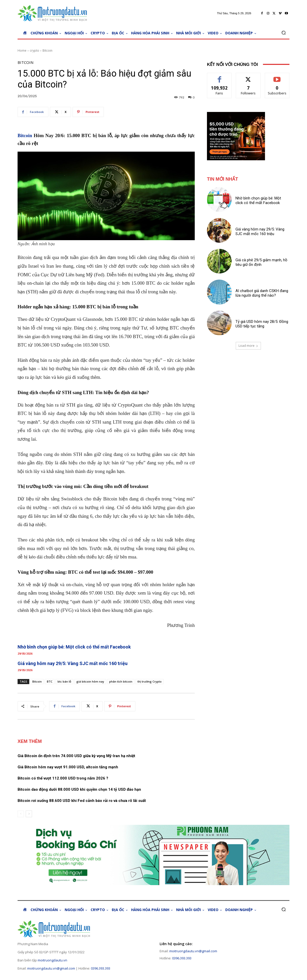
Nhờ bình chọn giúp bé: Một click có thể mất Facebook (74, 647)
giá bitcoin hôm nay (90, 681)
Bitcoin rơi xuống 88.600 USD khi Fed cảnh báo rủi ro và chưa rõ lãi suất (82, 801)
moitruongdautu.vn (52, 960)
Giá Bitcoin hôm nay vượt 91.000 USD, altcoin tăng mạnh (68, 767)
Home (22, 51)
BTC (50, 681)
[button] (283, 33)
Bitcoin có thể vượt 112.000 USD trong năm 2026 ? (63, 778)
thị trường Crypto (150, 681)
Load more (248, 346)
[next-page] (29, 814)
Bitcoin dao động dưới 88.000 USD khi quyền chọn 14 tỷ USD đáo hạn (79, 789)
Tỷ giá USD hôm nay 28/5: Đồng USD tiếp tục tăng (262, 324)
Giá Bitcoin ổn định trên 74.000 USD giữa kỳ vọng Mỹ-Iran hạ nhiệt (76, 756)
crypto (34, 51)
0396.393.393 (101, 968)
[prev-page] (21, 814)
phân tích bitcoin (121, 681)
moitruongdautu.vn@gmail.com (51, 968)
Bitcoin (47, 51)
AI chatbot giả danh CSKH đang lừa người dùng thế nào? (262, 293)
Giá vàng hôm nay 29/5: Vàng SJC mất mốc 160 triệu (73, 663)
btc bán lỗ (64, 681)
